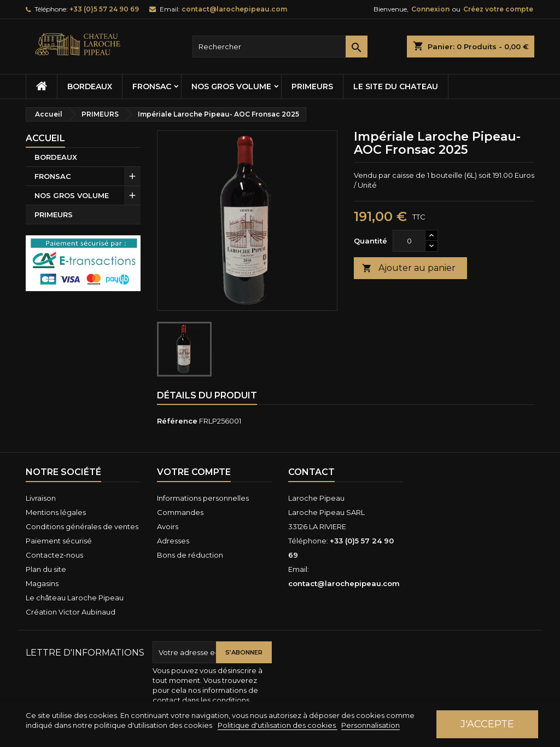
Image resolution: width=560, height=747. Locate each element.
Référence (177, 421)
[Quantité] (409, 241)
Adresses (173, 541)
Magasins (42, 583)
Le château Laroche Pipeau (75, 598)
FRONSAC (152, 86)
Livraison (41, 498)
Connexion (430, 9)
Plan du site (46, 569)
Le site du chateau (396, 86)
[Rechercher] (280, 47)
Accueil (45, 138)
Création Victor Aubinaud (71, 612)
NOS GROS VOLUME (231, 86)
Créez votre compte (498, 9)
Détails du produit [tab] (207, 395)
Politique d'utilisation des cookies (278, 725)
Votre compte (194, 472)
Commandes (180, 512)
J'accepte (487, 724)
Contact (311, 472)
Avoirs (168, 526)
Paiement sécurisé (59, 541)
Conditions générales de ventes (82, 526)
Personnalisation (371, 725)
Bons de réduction (190, 555)
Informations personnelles (203, 498)
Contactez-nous (54, 555)
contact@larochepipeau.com (234, 9)
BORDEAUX (90, 86)
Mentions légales (56, 512)
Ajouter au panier (409, 268)
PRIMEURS (312, 86)
